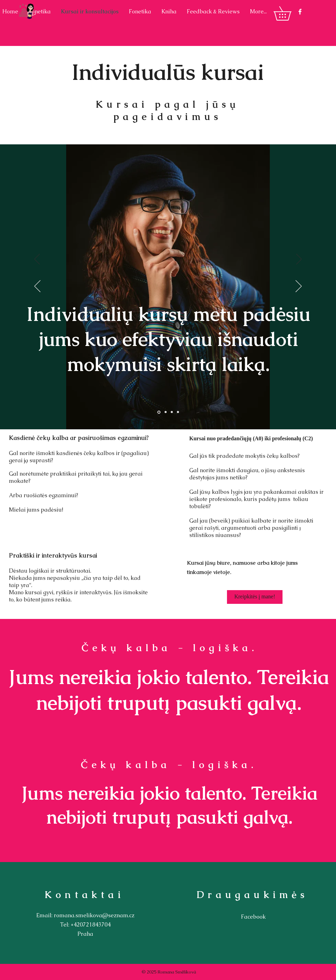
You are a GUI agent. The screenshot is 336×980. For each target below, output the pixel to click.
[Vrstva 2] (166, 412)
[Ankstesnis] (37, 260)
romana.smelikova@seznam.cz (94, 915)
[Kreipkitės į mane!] (255, 597)
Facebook (253, 917)
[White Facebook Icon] (300, 12)
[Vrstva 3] (172, 412)
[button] (289, 13)
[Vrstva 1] (159, 412)
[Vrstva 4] (178, 412)
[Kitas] (299, 260)
